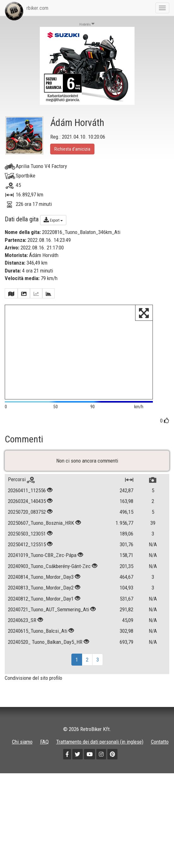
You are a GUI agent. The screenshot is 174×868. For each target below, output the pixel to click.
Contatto (160, 755)
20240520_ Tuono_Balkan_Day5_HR (45, 655)
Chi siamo (22, 755)
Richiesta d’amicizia (72, 149)
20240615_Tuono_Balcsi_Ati (38, 644)
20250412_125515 (27, 558)
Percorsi (21, 493)
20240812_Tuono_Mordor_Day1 (41, 612)
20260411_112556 (27, 504)
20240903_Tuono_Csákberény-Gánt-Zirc (49, 579)
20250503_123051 (27, 547)
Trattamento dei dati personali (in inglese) (100, 755)
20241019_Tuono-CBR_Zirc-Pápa (42, 569)
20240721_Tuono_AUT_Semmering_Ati (48, 623)
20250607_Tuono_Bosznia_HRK (41, 536)
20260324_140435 (27, 514)
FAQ (44, 755)
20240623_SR (22, 633)
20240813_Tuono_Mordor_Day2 (41, 601)
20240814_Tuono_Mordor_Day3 (41, 590)
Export (53, 220)
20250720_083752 (27, 525)
